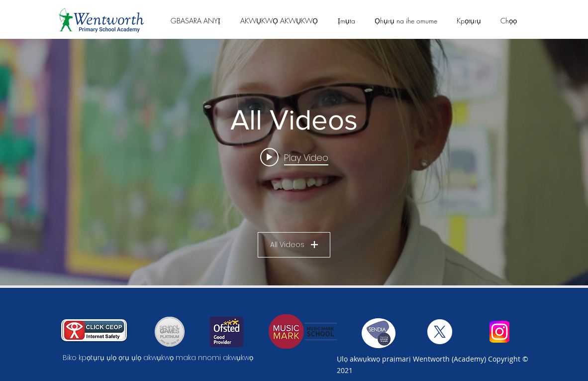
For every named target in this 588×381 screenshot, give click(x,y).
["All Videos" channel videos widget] (294, 162)
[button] (196, 21)
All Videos (294, 245)
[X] (440, 332)
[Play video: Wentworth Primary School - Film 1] (294, 157)
